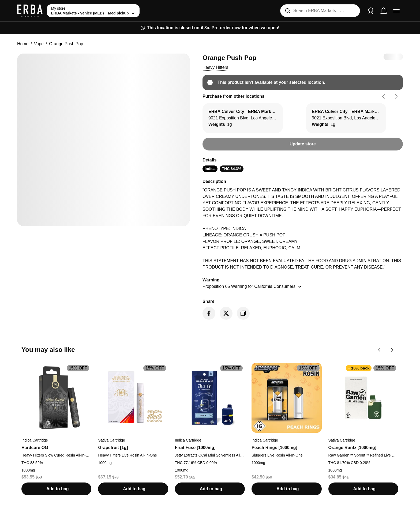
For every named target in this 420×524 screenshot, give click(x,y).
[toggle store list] (93, 11)
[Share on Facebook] (209, 313)
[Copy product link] (243, 313)
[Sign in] (371, 11)
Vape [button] (39, 44)
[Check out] (384, 11)
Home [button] (23, 44)
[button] (215, 67)
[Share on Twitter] (226, 313)
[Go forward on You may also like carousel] (392, 350)
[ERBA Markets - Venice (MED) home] (30, 11)
